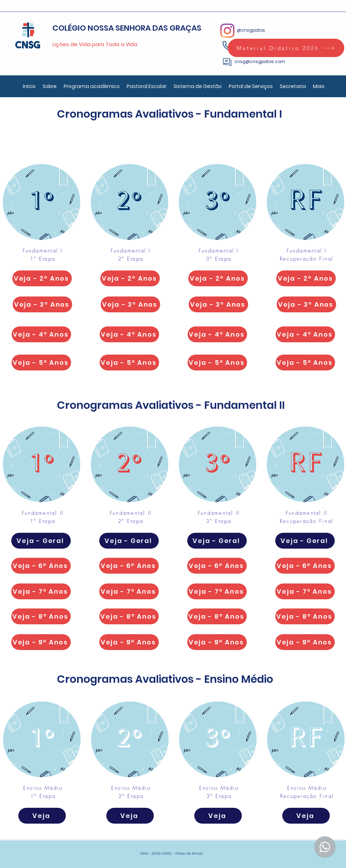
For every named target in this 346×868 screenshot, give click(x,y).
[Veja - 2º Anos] (42, 278)
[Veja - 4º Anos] (41, 334)
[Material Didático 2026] (286, 48)
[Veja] (42, 816)
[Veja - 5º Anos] (41, 363)
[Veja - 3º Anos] (42, 304)
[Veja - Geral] (41, 541)
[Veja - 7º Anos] (41, 591)
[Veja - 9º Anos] (41, 642)
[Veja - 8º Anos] (41, 616)
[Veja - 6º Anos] (41, 566)
